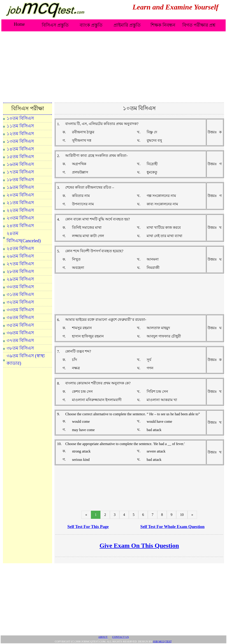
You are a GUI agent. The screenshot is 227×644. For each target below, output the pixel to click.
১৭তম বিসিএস (20, 172)
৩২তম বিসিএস (20, 302)
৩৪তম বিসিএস (20, 317)
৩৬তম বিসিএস (20, 333)
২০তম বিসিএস (20, 195)
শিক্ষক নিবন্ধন (163, 25)
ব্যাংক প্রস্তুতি (91, 25)
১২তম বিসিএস (20, 134)
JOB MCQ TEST (162, 642)
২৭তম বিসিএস (20, 264)
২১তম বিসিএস (20, 203)
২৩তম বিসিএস (20, 218)
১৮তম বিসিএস (20, 180)
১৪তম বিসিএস (20, 149)
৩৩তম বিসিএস (20, 310)
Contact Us (120, 637)
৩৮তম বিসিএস (20, 348)
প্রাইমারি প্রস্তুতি (127, 25)
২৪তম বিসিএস (20, 226)
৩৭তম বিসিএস (20, 340)
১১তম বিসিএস (20, 126)
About (103, 637)
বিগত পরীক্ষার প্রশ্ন (199, 25)
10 (182, 515)
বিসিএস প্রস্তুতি (55, 25)
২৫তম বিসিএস (20, 248)
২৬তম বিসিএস (20, 256)
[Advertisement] (113, 66)
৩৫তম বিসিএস (20, 325)
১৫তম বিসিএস (20, 157)
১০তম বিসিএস (20, 118)
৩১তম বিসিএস (20, 294)
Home (19, 24)
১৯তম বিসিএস (20, 187)
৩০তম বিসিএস (20, 287)
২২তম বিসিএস (20, 210)
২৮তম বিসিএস (20, 271)
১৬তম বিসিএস (20, 164)
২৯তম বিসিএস (20, 279)
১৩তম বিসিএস (20, 141)
